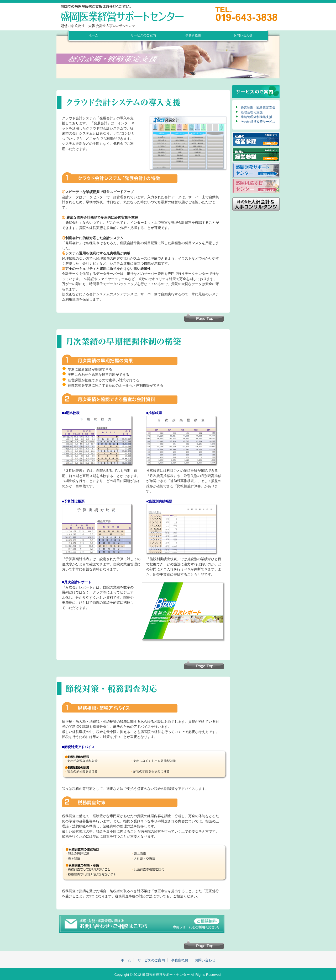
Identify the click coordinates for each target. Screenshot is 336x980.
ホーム (93, 35)
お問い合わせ (243, 35)
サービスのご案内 (143, 35)
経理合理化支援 (252, 112)
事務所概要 (193, 35)
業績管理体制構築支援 (256, 117)
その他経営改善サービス (258, 122)
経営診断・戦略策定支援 (258, 108)
